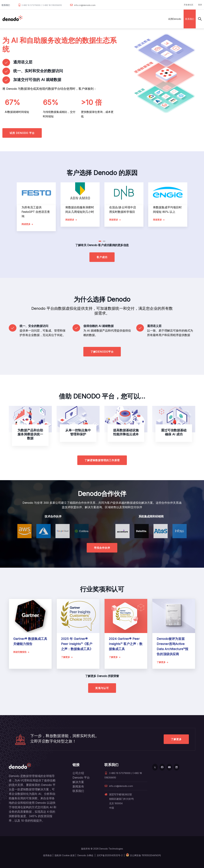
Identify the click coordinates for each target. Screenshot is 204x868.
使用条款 (47, 855)
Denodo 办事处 (85, 855)
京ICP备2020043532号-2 (110, 855)
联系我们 (190, 19)
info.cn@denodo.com (85, 5)
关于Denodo (120, 19)
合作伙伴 (74, 19)
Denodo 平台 (81, 778)
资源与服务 (103, 19)
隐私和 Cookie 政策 (65, 855)
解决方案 (60, 19)
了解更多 (176, 739)
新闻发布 (78, 786)
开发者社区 (189, 5)
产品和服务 (45, 19)
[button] (100, 241)
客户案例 (88, 19)
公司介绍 (78, 773)
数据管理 (29, 19)
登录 (200, 5)
